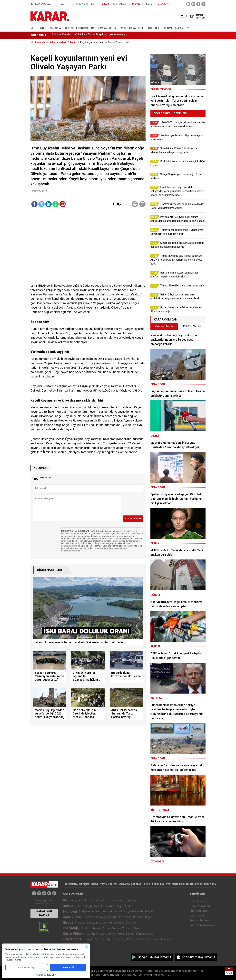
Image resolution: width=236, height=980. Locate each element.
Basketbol (91, 917)
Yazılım (127, 928)
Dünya (69, 28)
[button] (113, 204)
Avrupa (111, 906)
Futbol (79, 917)
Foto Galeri (72, 939)
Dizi (102, 934)
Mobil (86, 928)
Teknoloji (70, 928)
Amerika (99, 906)
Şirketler (150, 911)
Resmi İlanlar (174, 28)
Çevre (122, 901)
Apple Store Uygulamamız (199, 957)
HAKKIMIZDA (70, 884)
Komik (121, 934)
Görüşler (155, 28)
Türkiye (112, 901)
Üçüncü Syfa (98, 901)
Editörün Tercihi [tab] (192, 326)
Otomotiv (107, 911)
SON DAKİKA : (39, 35)
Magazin (92, 923)
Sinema (110, 934)
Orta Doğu (85, 906)
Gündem (92, 934)
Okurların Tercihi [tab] (164, 326)
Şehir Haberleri (199, 920)
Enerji (118, 911)
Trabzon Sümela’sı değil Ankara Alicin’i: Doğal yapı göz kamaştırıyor (90, 35)
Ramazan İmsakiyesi (203, 925)
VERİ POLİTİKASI (175, 884)
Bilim (136, 928)
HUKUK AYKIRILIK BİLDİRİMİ (202, 884)
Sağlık (103, 923)
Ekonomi (82, 28)
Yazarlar (56, 28)
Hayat (123, 28)
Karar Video (137, 28)
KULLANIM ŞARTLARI (130, 884)
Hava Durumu (198, 901)
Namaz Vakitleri (200, 906)
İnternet (96, 928)
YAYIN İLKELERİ (109, 884)
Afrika (128, 906)
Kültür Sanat (117, 923)
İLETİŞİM (84, 884)
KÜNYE (95, 884)
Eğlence (131, 923)
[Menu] (187, 28)
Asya (120, 906)
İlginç (129, 934)
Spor (113, 28)
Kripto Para (99, 28)
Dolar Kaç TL (198, 916)
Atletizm (118, 917)
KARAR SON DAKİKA (44, 913)
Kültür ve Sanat (137, 939)
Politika (84, 901)
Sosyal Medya (112, 928)
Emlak (95, 911)
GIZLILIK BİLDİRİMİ (154, 884)
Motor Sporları (134, 917)
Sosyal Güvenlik (133, 911)
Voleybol (105, 917)
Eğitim (132, 901)
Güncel (42, 28)
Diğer (149, 917)
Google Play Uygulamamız (155, 957)
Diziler (82, 923)
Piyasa (86, 911)
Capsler (100, 939)
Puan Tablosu (198, 911)
